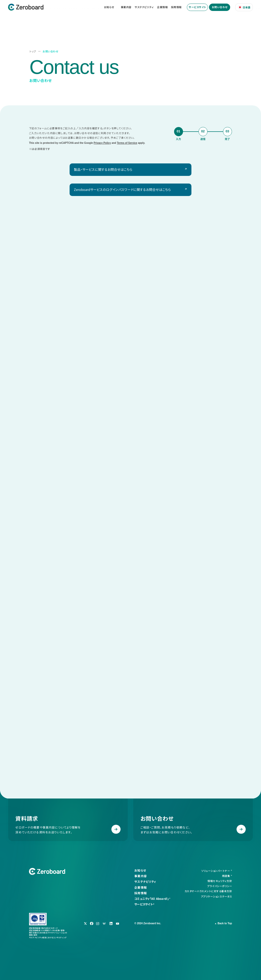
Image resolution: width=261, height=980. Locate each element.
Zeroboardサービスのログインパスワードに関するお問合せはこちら (122, 190)
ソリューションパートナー (216, 871)
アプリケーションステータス (217, 896)
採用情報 (176, 7)
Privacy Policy (102, 143)
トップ (33, 51)
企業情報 (162, 7)
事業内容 (126, 7)
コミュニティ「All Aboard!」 (152, 899)
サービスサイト (197, 7)
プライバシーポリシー (220, 886)
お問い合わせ (220, 7)
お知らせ (109, 7)
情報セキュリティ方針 (220, 881)
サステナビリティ (144, 7)
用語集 (226, 876)
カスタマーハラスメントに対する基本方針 (208, 891)
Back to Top (225, 923)
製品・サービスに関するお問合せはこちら (103, 169)
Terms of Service (127, 143)
